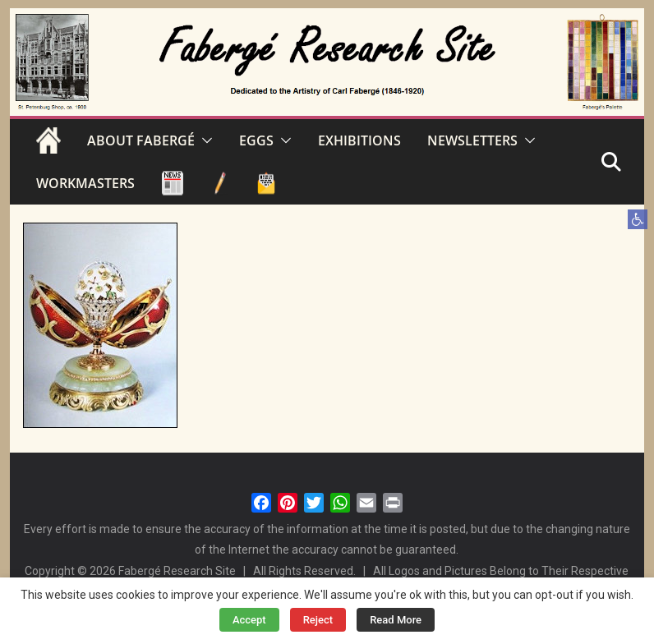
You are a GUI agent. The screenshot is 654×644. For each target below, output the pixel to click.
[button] (638, 219)
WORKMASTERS (85, 183)
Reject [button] (318, 620)
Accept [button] (249, 620)
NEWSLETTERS (472, 140)
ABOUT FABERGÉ (141, 140)
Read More (396, 620)
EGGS (256, 140)
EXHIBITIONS (359, 140)
